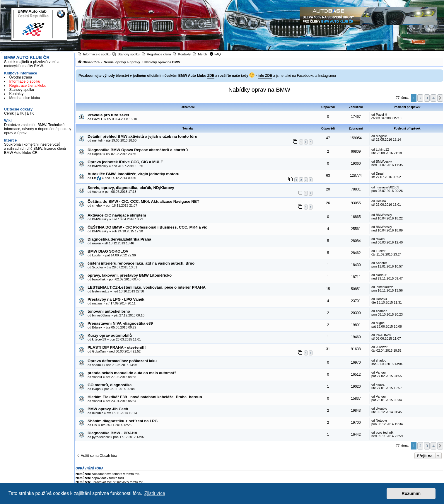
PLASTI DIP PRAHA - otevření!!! (117, 347)
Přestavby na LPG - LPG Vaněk (116, 299)
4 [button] (433, 98)
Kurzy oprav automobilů (110, 335)
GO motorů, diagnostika (110, 385)
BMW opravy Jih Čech (108, 409)
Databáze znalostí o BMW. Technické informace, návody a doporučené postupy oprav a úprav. (38, 129)
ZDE (211, 76)
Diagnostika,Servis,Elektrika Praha (119, 239)
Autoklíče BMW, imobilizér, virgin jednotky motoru (134, 174)
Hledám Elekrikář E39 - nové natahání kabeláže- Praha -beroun (145, 397)
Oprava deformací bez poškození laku (122, 361)
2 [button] (420, 98)
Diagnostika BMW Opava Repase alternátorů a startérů (138, 150)
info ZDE (265, 76)
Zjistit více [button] (155, 493)
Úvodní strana (21, 77)
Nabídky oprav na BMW (259, 90)
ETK (20, 113)
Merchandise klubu (25, 98)
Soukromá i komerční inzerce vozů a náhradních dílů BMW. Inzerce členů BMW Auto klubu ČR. (35, 149)
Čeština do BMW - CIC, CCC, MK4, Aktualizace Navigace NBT (143, 201)
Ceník (9, 113)
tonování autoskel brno (109, 311)
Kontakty (17, 94)
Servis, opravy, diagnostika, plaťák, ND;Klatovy (131, 188)
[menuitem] (94, 54)
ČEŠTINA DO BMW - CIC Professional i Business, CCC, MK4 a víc (147, 227)
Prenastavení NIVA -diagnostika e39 (120, 323)
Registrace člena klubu (28, 86)
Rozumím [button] (411, 493)
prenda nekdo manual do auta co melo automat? (132, 373)
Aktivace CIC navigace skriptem (117, 215)
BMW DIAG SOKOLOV (108, 251)
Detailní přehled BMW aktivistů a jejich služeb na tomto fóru (142, 136)
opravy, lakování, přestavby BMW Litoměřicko (130, 275)
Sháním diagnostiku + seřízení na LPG (123, 421)
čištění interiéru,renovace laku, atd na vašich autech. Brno (141, 263)
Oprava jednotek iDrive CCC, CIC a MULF (125, 162)
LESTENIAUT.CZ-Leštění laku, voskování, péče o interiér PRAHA (147, 287)
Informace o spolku (25, 81)
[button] (440, 98)
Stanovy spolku (22, 90)
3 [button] (427, 98)
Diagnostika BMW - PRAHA (112, 433)
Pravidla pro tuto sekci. (109, 115)
